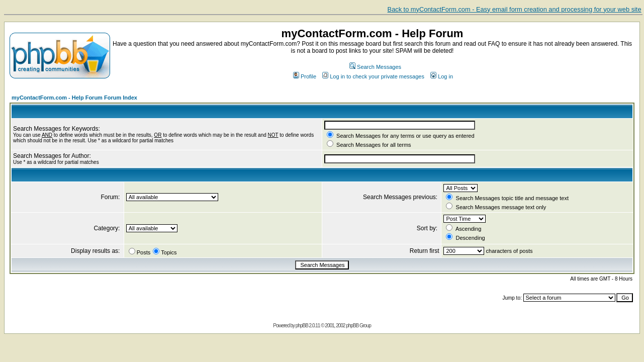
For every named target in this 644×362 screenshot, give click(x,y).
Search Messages (375, 67)
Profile (305, 76)
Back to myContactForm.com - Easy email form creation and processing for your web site (515, 9)
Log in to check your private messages (373, 76)
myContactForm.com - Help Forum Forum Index (74, 98)
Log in (442, 76)
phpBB (302, 326)
